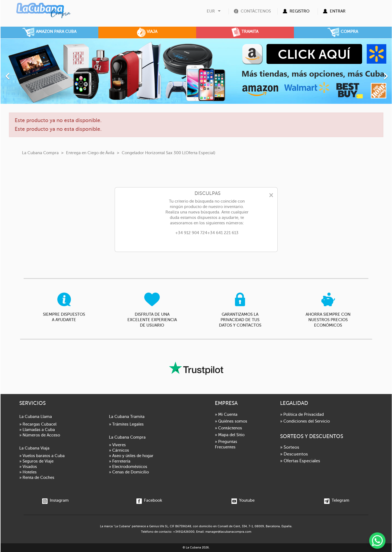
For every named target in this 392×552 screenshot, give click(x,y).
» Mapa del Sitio (230, 435)
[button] (30, 73)
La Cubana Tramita (127, 417)
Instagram (55, 500)
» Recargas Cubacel (38, 424)
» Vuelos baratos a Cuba (42, 456)
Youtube (243, 500)
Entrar (338, 11)
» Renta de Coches (37, 477)
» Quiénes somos (231, 421)
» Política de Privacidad (302, 414)
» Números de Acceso (40, 435)
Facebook (149, 500)
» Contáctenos (228, 428)
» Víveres (117, 445)
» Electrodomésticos (128, 467)
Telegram (337, 500)
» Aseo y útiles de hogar (131, 456)
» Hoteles (28, 472)
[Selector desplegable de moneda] (214, 11)
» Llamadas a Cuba (37, 430)
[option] (196, 71)
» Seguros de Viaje (36, 461)
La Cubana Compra (127, 437)
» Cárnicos (119, 450)
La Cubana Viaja (34, 448)
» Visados (28, 467)
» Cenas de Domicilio (129, 472)
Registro (300, 11)
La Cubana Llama (36, 417)
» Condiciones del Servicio (305, 421)
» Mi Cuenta (226, 414)
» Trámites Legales (126, 424)
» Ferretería (120, 461)
